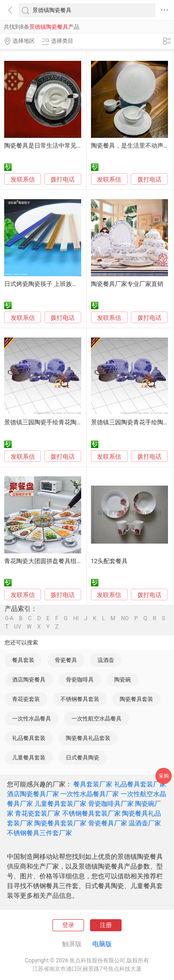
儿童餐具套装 (29, 758)
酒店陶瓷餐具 (29, 680)
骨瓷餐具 (66, 660)
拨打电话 (63, 179)
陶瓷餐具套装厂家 (60, 823)
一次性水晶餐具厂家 (90, 794)
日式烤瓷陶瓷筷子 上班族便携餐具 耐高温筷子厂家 (72, 284)
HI (76, 618)
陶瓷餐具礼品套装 (88, 738)
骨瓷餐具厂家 (108, 823)
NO (125, 618)
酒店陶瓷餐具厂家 (33, 794)
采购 (164, 776)
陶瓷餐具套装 (136, 699)
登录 (68, 925)
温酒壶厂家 (145, 823)
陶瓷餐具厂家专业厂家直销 (127, 284)
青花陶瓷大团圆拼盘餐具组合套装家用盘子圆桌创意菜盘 (80, 561)
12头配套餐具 (110, 561)
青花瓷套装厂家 (38, 813)
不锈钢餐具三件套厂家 (39, 833)
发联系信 (23, 179)
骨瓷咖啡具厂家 (111, 804)
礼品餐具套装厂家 (140, 784)
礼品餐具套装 (29, 738)
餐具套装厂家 (93, 784)
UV (17, 627)
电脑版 (102, 944)
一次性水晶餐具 (32, 719)
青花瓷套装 (26, 699)
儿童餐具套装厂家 (60, 804)
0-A (9, 618)
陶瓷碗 (122, 680)
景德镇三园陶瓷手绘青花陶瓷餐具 (49, 422)
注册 (106, 925)
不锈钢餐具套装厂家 (91, 813)
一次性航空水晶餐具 (97, 719)
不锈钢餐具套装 (80, 699)
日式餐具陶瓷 (83, 758)
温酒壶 (106, 660)
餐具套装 (23, 660)
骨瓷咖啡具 (80, 680)
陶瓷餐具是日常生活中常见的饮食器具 (55, 146)
